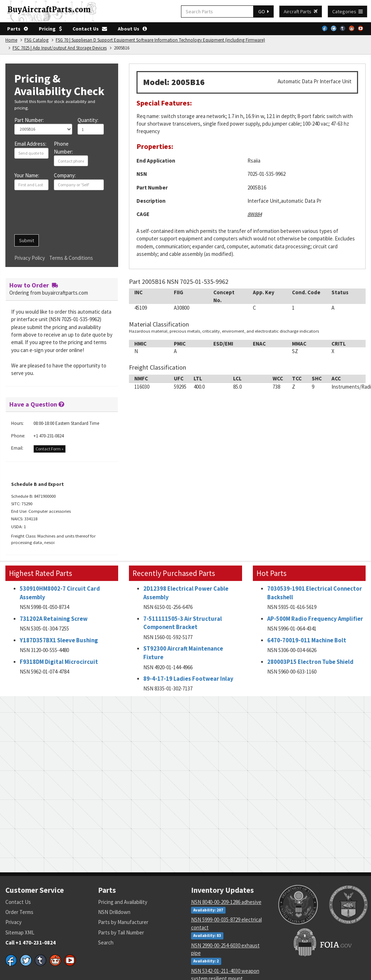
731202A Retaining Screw (54, 619)
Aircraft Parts (301, 11)
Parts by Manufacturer (123, 922)
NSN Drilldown (114, 912)
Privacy (13, 922)
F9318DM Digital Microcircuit (59, 662)
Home (11, 40)
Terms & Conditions (71, 258)
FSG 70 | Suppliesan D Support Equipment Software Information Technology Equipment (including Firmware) (160, 40)
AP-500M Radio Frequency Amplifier (315, 619)
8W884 (255, 214)
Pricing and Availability (123, 902)
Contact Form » (50, 449)
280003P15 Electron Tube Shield (310, 662)
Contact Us (90, 29)
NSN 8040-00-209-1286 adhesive (226, 902)
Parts (18, 29)
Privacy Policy (30, 258)
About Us (132, 29)
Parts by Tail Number (121, 932)
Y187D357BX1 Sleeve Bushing (59, 640)
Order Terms (19, 912)
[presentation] (69, 215)
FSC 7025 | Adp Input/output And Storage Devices (60, 48)
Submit (27, 240)
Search (106, 943)
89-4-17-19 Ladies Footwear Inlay (188, 679)
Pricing (50, 29)
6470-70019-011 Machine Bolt (307, 640)
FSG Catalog (36, 40)
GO (264, 11)
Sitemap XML (20, 932)
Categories (347, 11)
